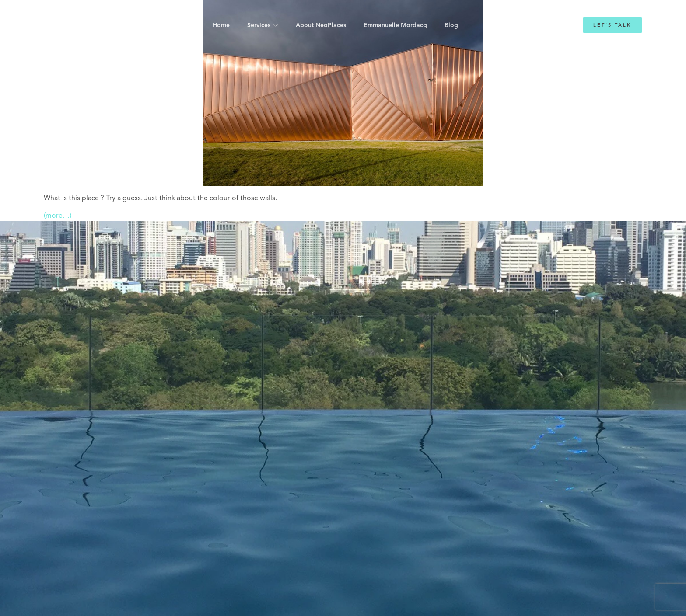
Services (259, 25)
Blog (451, 25)
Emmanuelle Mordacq (395, 25)
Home (221, 25)
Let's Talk (612, 25)
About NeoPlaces (321, 25)
